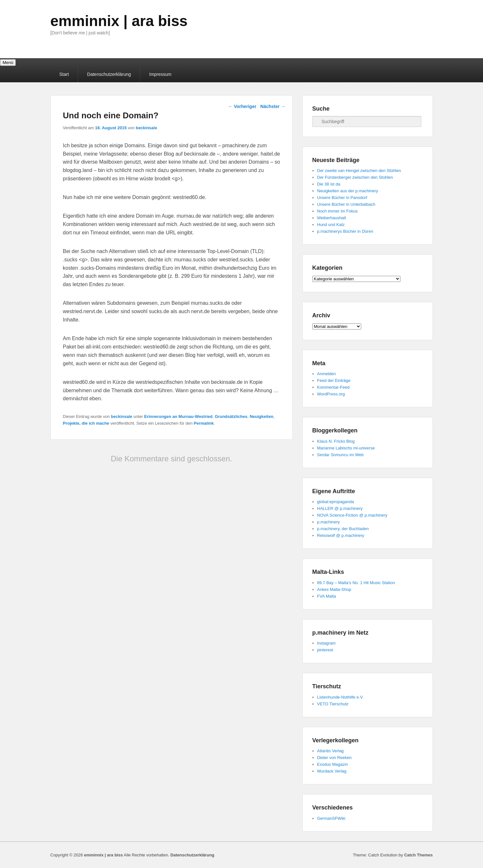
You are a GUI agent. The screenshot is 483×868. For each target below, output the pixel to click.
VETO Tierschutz (333, 704)
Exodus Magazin (333, 764)
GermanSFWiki (331, 818)
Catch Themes (419, 855)
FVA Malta (327, 596)
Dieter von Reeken (335, 758)
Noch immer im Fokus (337, 211)
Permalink (204, 423)
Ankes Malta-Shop (334, 589)
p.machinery (329, 522)
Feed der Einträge (334, 380)
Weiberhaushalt (332, 218)
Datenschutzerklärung (109, 74)
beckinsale (146, 128)
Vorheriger (242, 106)
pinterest (325, 650)
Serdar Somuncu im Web (340, 455)
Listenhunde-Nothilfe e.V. (340, 697)
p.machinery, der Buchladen (343, 529)
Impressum (160, 74)
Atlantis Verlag (331, 751)
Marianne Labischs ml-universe (346, 448)
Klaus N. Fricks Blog (336, 441)
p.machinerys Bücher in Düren (345, 231)
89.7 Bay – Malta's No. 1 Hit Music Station (356, 583)
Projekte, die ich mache (86, 423)
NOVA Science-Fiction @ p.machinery (352, 515)
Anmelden (327, 374)
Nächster (273, 106)
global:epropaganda (336, 502)
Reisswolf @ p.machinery (341, 535)
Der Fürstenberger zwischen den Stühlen (355, 177)
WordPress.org (331, 394)
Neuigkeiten (262, 416)
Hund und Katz (331, 225)
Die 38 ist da (329, 184)
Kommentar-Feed (333, 387)
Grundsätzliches (231, 416)
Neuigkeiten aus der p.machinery (348, 191)
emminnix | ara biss (119, 21)
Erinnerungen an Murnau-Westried (178, 416)
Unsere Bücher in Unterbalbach (346, 204)
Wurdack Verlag (332, 771)
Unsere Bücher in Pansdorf (342, 198)
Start (64, 74)
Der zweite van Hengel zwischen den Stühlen (359, 171)
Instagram (326, 643)
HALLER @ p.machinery (340, 508)
